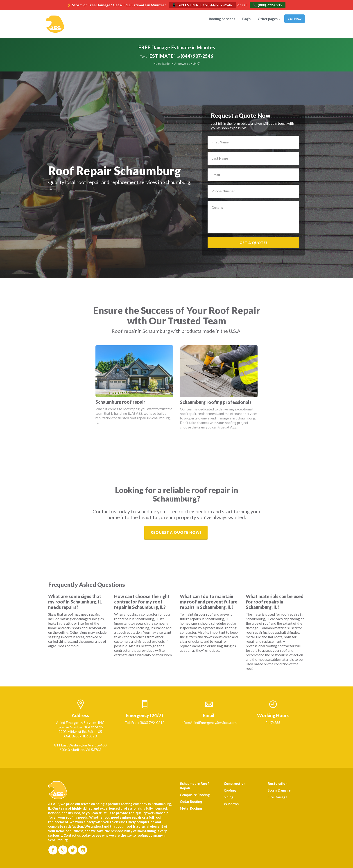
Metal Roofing (191, 808)
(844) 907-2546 (197, 56)
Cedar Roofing (191, 801)
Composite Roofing (195, 795)
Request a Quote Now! (176, 532)
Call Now (295, 19)
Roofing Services (222, 19)
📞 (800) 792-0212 (268, 5)
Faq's (246, 19)
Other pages (269, 19)
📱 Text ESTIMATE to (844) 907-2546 (202, 5)
